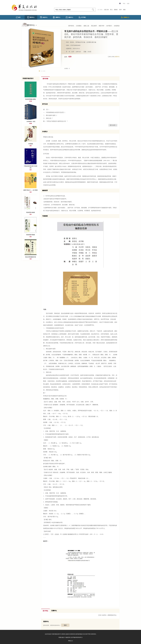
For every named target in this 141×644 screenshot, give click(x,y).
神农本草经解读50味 (31, 257)
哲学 (120, 10)
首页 (18, 17)
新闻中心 (57, 17)
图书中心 (31, 17)
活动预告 (79, 26)
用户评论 (45, 611)
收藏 (128, 4)
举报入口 (70, 641)
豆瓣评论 (54, 611)
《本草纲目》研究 (31, 122)
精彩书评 (102, 26)
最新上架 (86, 26)
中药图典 (31, 144)
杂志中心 (44, 17)
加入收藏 (43, 71)
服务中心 (69, 17)
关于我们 (82, 17)
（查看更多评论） (112, 615)
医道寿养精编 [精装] (31, 99)
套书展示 (109, 26)
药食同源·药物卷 (31, 235)
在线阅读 (117, 26)
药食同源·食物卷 (31, 212)
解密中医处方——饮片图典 (31, 190)
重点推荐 (94, 26)
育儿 (111, 10)
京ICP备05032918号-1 (77, 637)
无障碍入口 (125, 17)
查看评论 (117, 57)
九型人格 (106, 10)
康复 (124, 10)
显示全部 (113, 125)
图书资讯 (71, 26)
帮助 (124, 4)
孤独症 (116, 10)
